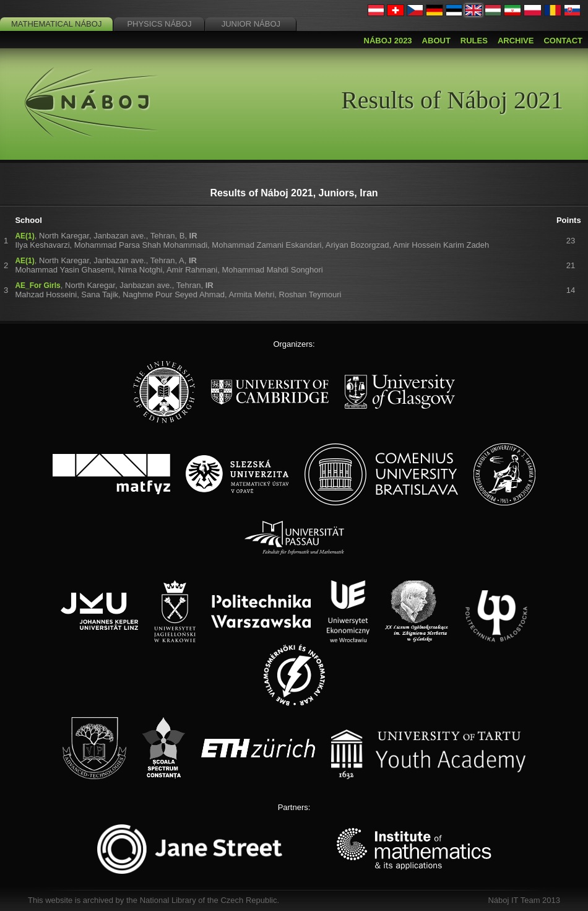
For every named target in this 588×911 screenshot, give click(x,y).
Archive (516, 41)
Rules (474, 41)
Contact (563, 41)
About (436, 41)
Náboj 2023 (388, 41)
